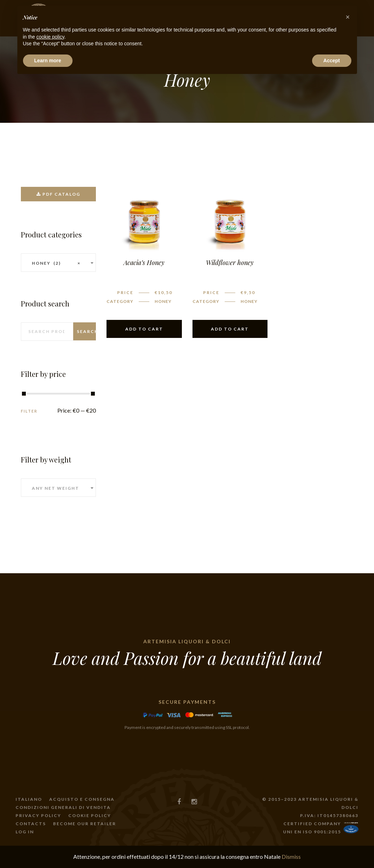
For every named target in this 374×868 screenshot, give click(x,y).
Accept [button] (332, 61)
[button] (348, 17)
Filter (29, 411)
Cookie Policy (90, 815)
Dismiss (291, 856)
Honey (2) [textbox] (56, 263)
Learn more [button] (48, 61)
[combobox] (59, 263)
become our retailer (85, 824)
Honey (163, 301)
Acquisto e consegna (82, 799)
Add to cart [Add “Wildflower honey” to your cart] (230, 329)
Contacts (31, 824)
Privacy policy (38, 815)
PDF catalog (58, 194)
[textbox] (59, 488)
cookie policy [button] (50, 37)
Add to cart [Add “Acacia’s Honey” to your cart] (144, 329)
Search (86, 331)
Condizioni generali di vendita (63, 807)
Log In (25, 832)
